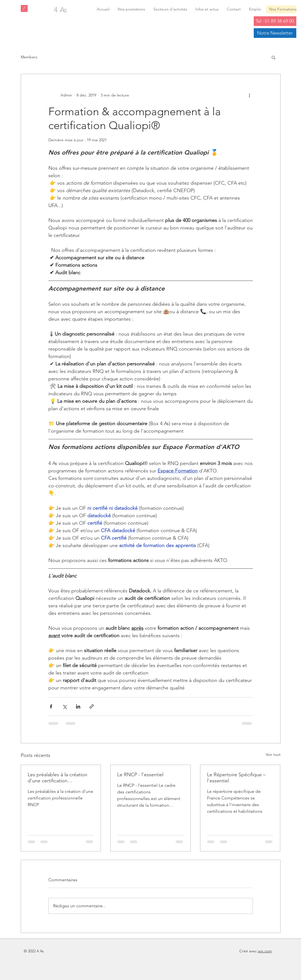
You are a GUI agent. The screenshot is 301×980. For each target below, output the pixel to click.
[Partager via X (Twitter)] (65, 706)
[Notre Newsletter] (275, 33)
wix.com (265, 951)
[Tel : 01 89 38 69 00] (275, 21)
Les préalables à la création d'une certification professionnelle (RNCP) (57, 778)
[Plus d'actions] (250, 95)
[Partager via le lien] (92, 706)
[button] (273, 57)
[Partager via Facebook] (51, 706)
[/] (24, 8)
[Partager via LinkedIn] (78, 706)
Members (29, 57)
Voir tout (273, 754)
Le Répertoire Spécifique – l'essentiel (236, 778)
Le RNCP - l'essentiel (140, 775)
